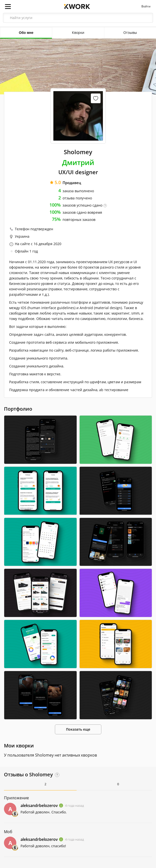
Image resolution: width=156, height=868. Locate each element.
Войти (146, 6)
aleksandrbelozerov (39, 805)
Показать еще (78, 729)
